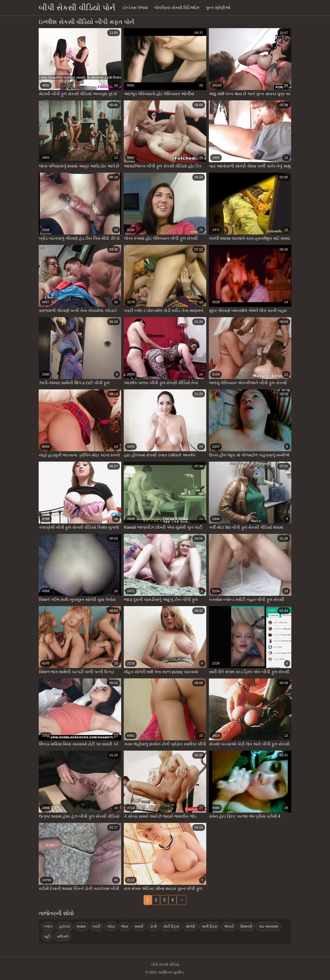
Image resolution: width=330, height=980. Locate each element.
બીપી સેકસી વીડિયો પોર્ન (77, 8)
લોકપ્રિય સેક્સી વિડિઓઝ (177, 8)
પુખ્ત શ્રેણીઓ (218, 8)
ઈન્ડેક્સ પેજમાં (135, 8)
